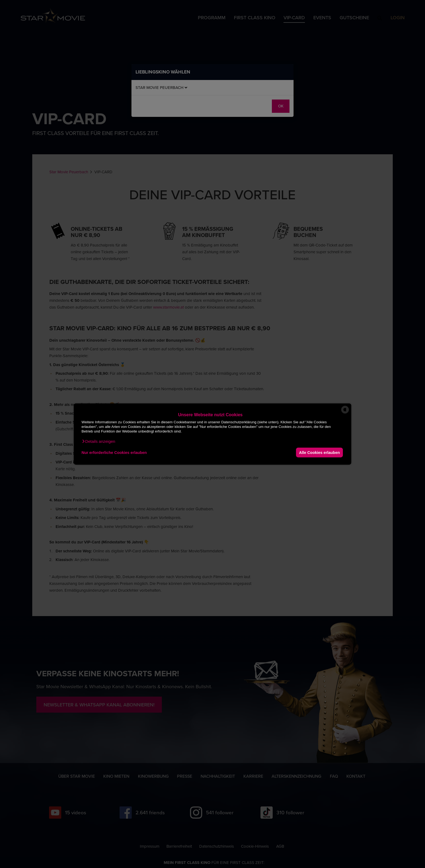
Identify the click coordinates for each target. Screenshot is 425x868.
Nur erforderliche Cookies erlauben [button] (114, 452)
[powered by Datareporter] (345, 413)
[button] (98, 441)
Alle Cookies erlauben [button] (319, 452)
